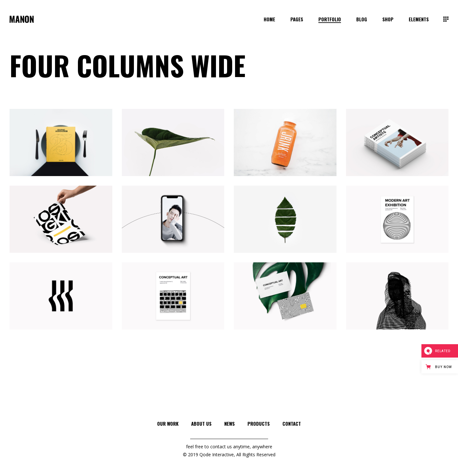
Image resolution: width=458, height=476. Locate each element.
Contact (292, 423)
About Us (201, 423)
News (229, 423)
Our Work (168, 423)
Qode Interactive (217, 455)
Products (259, 423)
